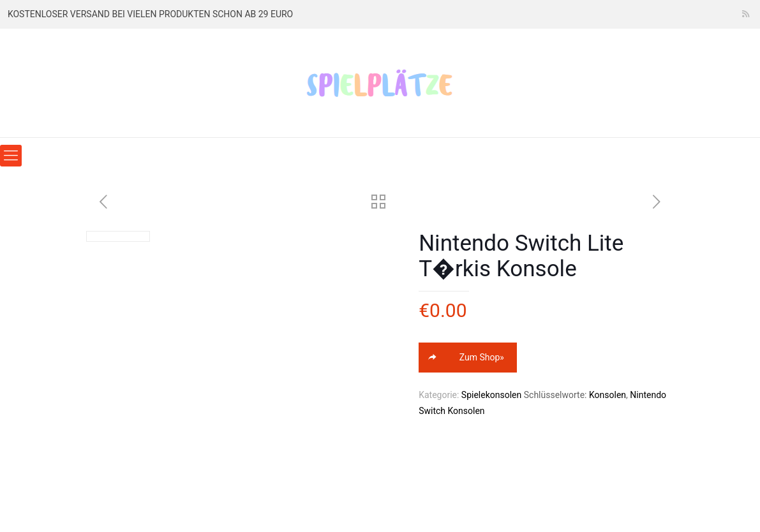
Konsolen (607, 395)
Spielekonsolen (491, 395)
